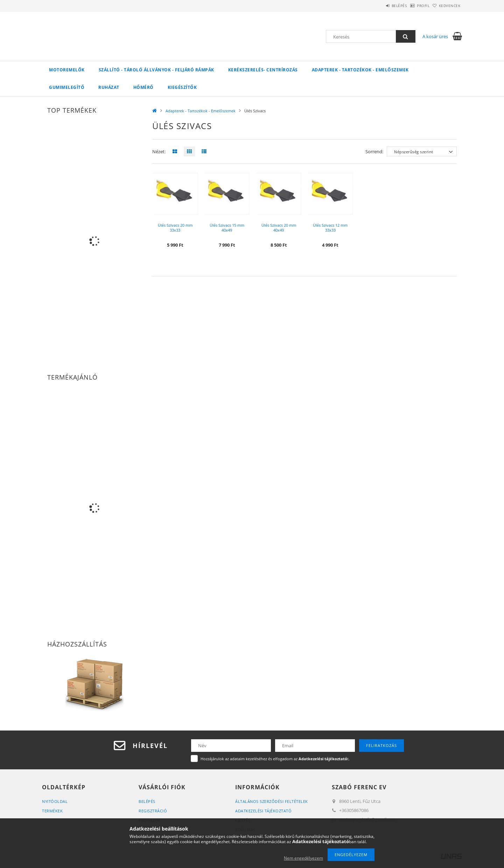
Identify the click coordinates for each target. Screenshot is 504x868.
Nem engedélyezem (303, 858)
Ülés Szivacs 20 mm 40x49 (279, 228)
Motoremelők (67, 70)
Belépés (381, 6)
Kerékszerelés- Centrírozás (263, 70)
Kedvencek (446, 6)
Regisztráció (153, 811)
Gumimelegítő (67, 87)
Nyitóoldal (55, 801)
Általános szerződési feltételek (272, 801)
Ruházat (109, 87)
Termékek (52, 811)
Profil (412, 6)
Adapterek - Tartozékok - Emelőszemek (360, 70)
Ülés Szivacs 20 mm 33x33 (175, 228)
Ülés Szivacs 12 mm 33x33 (330, 228)
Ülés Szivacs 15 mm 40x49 (227, 228)
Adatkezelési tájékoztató (263, 811)
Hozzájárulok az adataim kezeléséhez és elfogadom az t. (275, 759)
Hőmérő (143, 87)
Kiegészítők (182, 87)
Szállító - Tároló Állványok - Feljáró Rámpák (156, 70)
